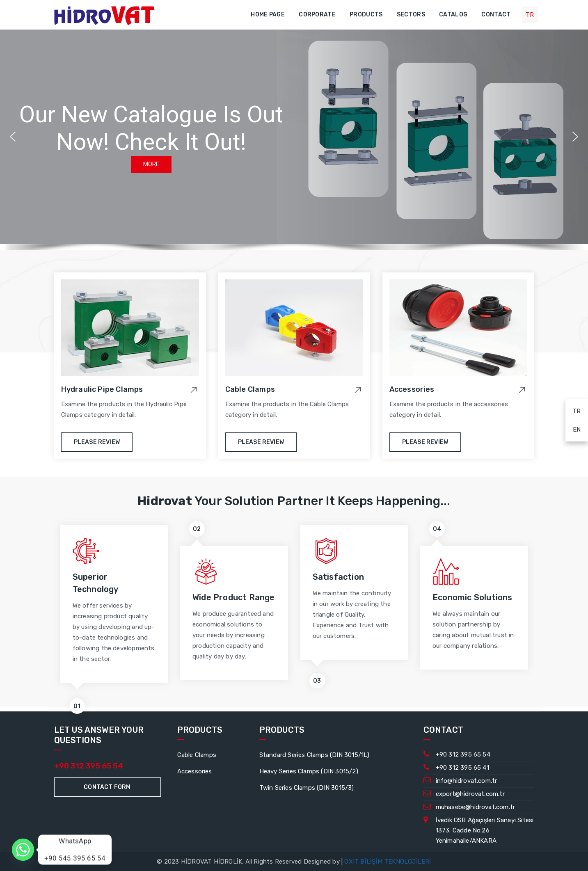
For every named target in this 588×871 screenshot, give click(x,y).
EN (573, 428)
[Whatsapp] (23, 850)
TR (573, 410)
